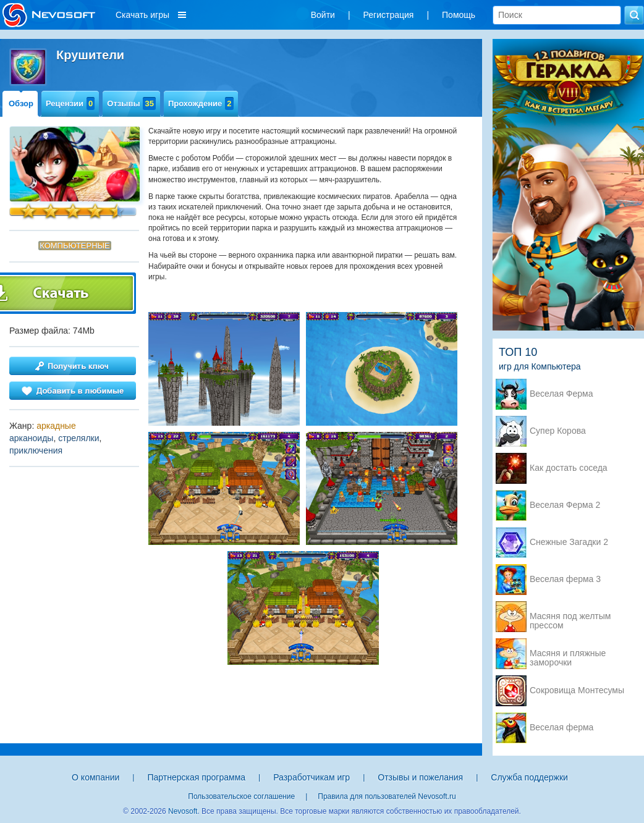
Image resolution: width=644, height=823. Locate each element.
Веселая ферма (561, 728)
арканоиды (31, 438)
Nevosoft (183, 811)
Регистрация (389, 15)
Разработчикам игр (311, 777)
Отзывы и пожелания (420, 777)
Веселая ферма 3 (565, 579)
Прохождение (201, 103)
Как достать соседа (569, 468)
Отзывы (131, 103)
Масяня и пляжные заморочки (568, 654)
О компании (95, 777)
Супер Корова (558, 431)
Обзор (21, 103)
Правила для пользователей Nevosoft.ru (387, 796)
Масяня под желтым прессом (570, 617)
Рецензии (70, 103)
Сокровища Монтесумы (577, 690)
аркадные (56, 426)
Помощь (459, 15)
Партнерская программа (196, 777)
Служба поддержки (529, 777)
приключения (36, 450)
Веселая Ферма (561, 394)
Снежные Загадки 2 (569, 542)
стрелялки (78, 438)
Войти (323, 15)
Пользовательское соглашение (241, 796)
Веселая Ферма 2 (565, 505)
